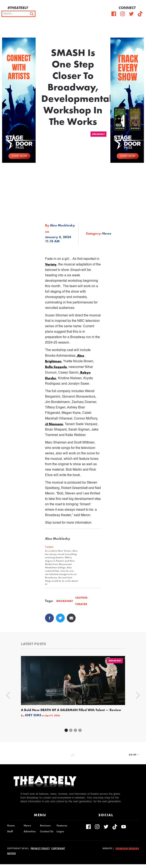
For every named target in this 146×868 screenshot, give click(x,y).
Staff (10, 831)
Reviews (45, 826)
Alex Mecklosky (62, 225)
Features (62, 826)
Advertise (30, 831)
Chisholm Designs (127, 848)
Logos (60, 831)
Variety (51, 264)
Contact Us (47, 831)
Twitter (49, 547)
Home (11, 826)
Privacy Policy (40, 848)
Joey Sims (33, 715)
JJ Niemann (54, 424)
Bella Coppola (56, 367)
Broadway (98, 134)
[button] (140, 29)
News (107, 234)
